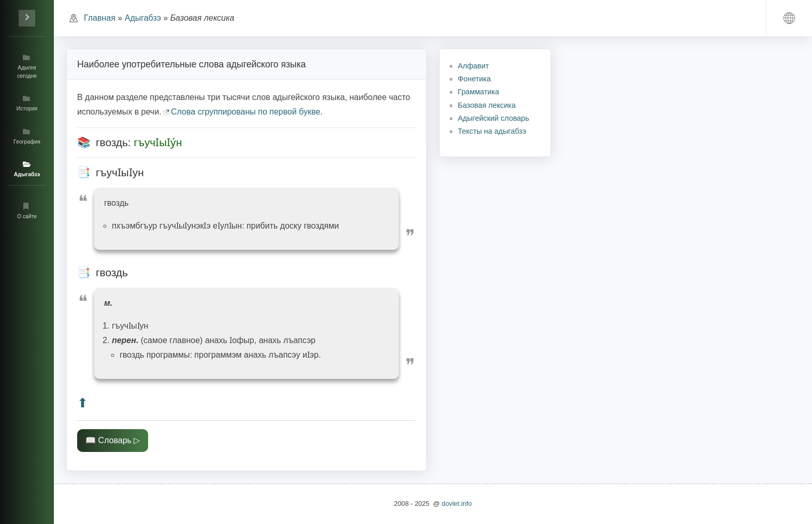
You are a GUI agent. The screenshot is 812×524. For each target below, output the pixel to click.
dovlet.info (457, 504)
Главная (100, 18)
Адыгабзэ (143, 18)
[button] (789, 18)
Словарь (114, 440)
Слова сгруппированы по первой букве (245, 112)
